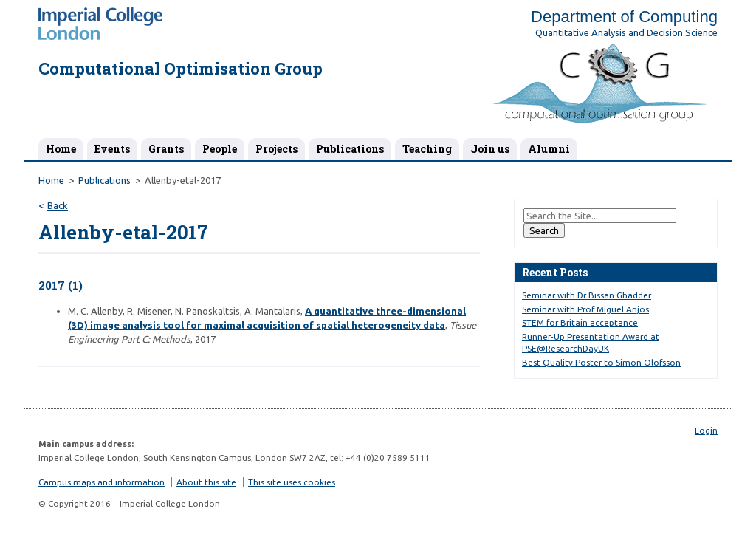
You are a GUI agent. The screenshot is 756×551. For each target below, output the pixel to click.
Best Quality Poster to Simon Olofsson (601, 362)
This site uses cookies (292, 482)
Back (58, 205)
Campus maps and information (102, 482)
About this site (206, 482)
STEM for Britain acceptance (580, 322)
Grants (166, 149)
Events (112, 149)
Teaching (427, 149)
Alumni (549, 149)
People (220, 149)
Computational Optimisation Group (181, 68)
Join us (490, 149)
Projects (276, 149)
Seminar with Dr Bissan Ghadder (587, 295)
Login (706, 430)
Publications (350, 149)
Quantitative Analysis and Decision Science (626, 32)
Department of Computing (624, 17)
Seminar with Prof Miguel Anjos (585, 309)
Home (61, 149)
